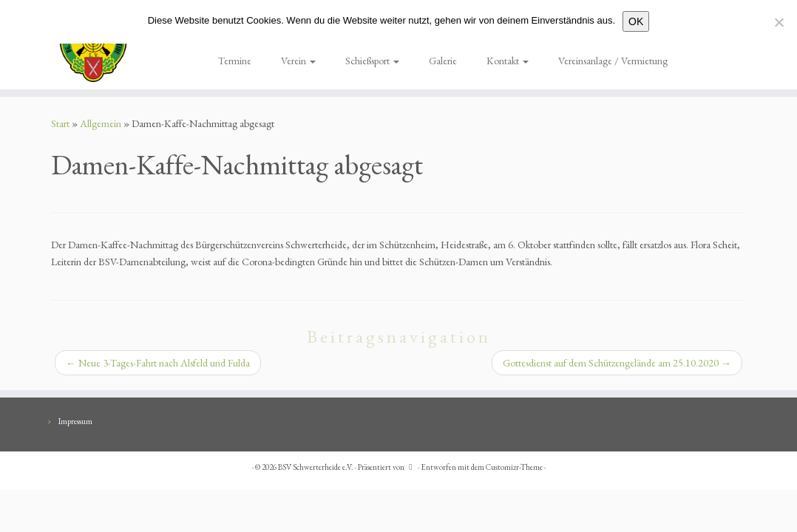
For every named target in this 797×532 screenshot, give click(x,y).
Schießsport (372, 61)
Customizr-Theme (514, 467)
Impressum (75, 421)
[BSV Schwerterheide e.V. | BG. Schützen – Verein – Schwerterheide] (93, 45)
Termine (235, 61)
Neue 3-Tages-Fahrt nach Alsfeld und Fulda (158, 363)
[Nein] (779, 22)
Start (60, 123)
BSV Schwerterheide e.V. (316, 467)
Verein (298, 61)
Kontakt (508, 61)
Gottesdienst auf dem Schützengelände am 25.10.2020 (617, 363)
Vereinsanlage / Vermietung (613, 61)
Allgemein (101, 123)
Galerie (443, 61)
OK (636, 21)
